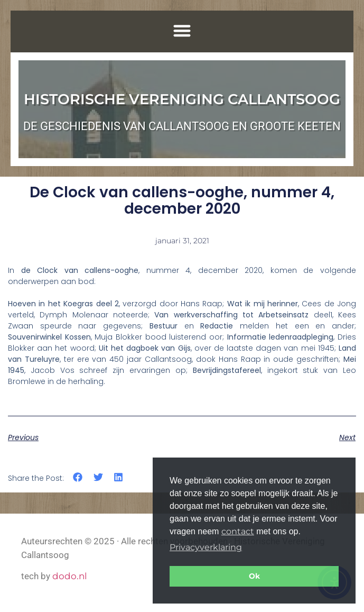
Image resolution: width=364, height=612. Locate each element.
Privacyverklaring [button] (206, 547)
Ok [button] (254, 576)
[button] (182, 30)
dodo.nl (70, 576)
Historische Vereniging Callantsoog (182, 99)
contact (238, 531)
